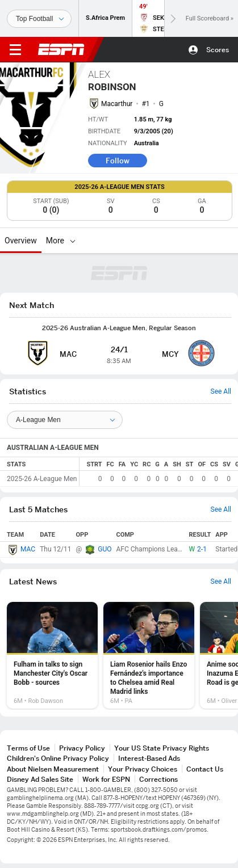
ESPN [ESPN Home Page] (61, 49)
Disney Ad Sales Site (40, 779)
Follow (118, 161)
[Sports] (39, 19)
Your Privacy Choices (143, 769)
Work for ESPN (106, 779)
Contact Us (205, 769)
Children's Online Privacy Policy (58, 758)
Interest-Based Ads (149, 758)
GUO (105, 549)
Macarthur (117, 104)
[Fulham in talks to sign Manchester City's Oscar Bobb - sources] (52, 655)
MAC (28, 549)
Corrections (158, 779)
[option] (52, 655)
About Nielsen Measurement (53, 769)
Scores (218, 50)
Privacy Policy (82, 748)
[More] (73, 241)
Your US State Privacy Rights (162, 748)
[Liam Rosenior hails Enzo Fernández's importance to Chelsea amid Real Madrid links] (149, 655)
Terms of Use (28, 748)
